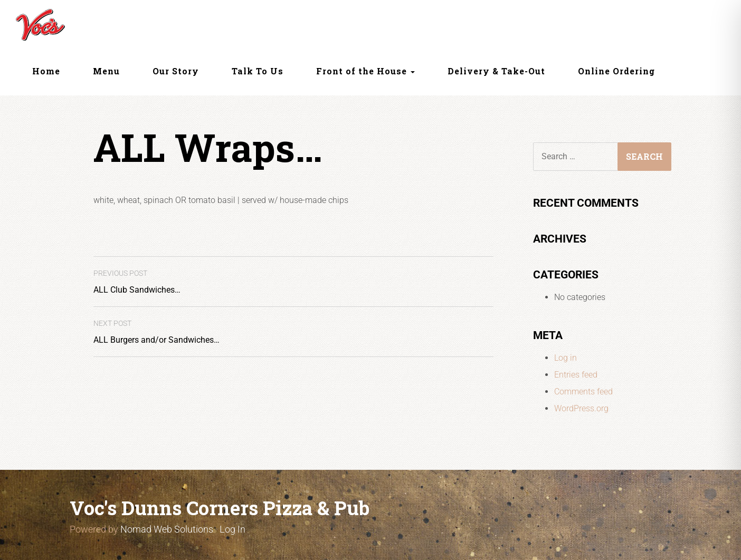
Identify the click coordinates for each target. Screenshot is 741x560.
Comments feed (583, 392)
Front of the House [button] (365, 71)
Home (46, 71)
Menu (106, 71)
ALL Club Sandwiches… (137, 282)
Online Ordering (616, 71)
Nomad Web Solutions (167, 529)
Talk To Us (258, 71)
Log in (566, 358)
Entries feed (576, 375)
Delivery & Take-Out (496, 71)
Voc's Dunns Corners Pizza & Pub (220, 508)
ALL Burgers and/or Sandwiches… (156, 332)
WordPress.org (581, 408)
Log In (232, 529)
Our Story (176, 71)
